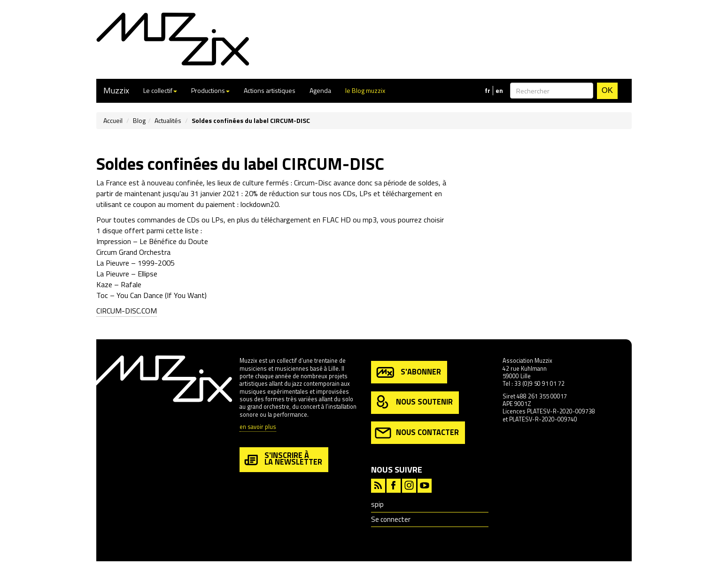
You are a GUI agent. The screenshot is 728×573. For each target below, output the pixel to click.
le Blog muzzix (365, 90)
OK (607, 90)
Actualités (168, 120)
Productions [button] (210, 90)
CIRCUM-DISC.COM (127, 311)
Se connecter (391, 519)
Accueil (113, 120)
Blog (139, 120)
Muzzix (116, 90)
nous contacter (417, 433)
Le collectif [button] (160, 90)
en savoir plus (258, 427)
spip (377, 504)
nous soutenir (414, 402)
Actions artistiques (270, 90)
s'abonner (408, 372)
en (499, 91)
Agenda (320, 90)
